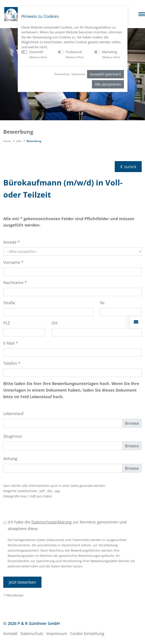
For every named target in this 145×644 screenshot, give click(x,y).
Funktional (75, 54)
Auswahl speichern (106, 74)
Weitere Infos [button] (38, 57)
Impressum (78, 74)
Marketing (111, 54)
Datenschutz (62, 74)
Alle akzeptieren (108, 84)
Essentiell (38, 54)
